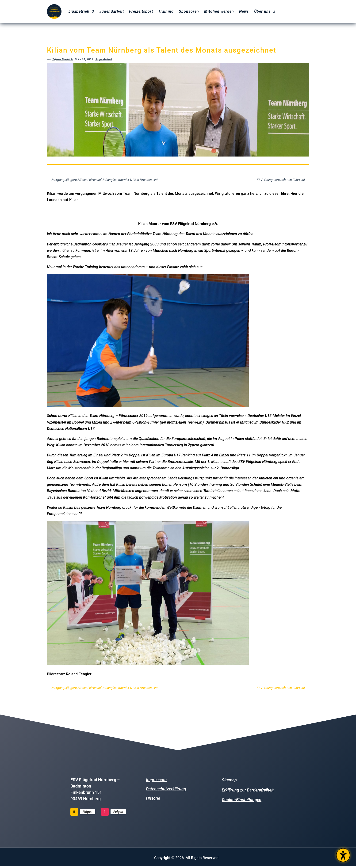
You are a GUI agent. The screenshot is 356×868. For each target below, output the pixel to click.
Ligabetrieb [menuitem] (79, 11)
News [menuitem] (244, 11)
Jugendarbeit (104, 59)
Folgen (88, 812)
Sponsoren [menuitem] (189, 11)
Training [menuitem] (166, 11)
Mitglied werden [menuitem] (219, 11)
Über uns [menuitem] (262, 11)
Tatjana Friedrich (63, 59)
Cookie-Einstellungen (242, 800)
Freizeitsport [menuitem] (141, 11)
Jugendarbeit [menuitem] (112, 11)
